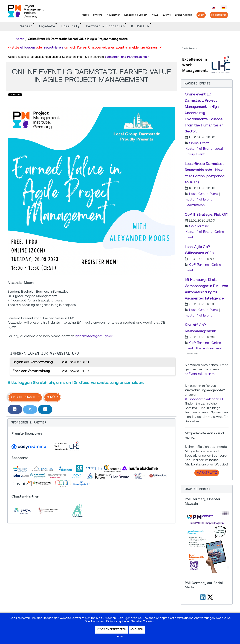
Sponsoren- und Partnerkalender (127, 57)
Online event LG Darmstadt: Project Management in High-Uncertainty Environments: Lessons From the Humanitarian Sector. (204, 113)
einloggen (28, 48)
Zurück (52, 397)
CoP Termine (199, 226)
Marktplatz (207, 473)
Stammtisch (195, 205)
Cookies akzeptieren (112, 630)
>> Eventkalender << (200, 374)
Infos (120, 636)
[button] (91, 423)
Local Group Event (204, 194)
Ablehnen (137, 630)
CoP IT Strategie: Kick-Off (206, 215)
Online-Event (199, 143)
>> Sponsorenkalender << (204, 399)
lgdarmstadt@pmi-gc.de (94, 336)
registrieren (53, 48)
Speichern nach (23, 397)
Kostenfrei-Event (199, 149)
